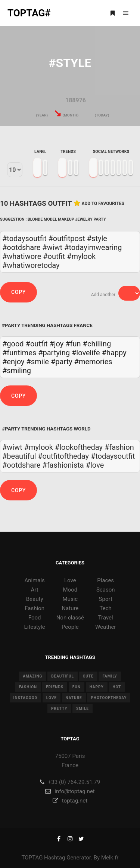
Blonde (35, 219)
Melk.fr (110, 858)
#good (13, 344)
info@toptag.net (70, 791)
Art (35, 590)
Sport (106, 599)
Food (35, 618)
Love (70, 580)
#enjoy (13, 362)
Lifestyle (35, 627)
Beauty (35, 599)
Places (105, 580)
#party (62, 362)
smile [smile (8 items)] (83, 709)
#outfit (37, 344)
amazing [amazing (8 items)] (32, 676)
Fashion (35, 608)
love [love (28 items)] (52, 698)
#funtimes (19, 353)
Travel (106, 618)
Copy (18, 292)
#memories (93, 362)
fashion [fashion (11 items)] (28, 687)
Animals (34, 580)
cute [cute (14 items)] (88, 676)
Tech (106, 608)
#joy (57, 344)
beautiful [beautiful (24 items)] (63, 676)
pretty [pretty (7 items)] (59, 709)
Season (106, 590)
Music (70, 599)
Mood (70, 590)
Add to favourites (103, 204)
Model (50, 219)
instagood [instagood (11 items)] (26, 698)
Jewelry (84, 219)
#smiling (17, 371)
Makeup (66, 219)
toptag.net (70, 801)
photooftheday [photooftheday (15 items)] (109, 698)
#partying (54, 353)
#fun (73, 344)
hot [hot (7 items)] (117, 687)
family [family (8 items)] (110, 676)
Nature (70, 608)
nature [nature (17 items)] (74, 698)
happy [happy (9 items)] (97, 687)
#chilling (97, 344)
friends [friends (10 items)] (55, 687)
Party (100, 219)
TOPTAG (32, 858)
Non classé (70, 618)
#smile (38, 362)
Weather (105, 627)
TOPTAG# (29, 13)
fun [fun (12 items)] (77, 687)
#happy (114, 353)
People (70, 627)
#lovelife (86, 353)
